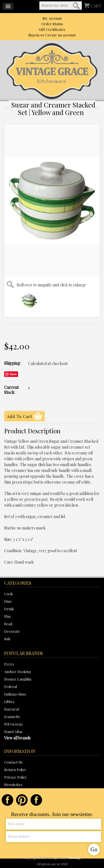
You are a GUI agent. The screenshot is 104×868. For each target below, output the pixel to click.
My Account (52, 18)
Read (8, 624)
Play (8, 616)
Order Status (52, 24)
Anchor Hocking (18, 671)
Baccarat (12, 709)
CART (96, 6)
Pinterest (22, 800)
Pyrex (9, 664)
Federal (11, 686)
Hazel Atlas (13, 731)
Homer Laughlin (18, 679)
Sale (7, 639)
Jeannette (12, 716)
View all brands (17, 738)
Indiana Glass (15, 694)
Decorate (12, 631)
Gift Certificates (52, 29)
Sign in (34, 35)
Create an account (60, 35)
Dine (8, 601)
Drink (9, 609)
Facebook (7, 800)
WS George (14, 724)
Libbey (10, 701)
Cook (9, 594)
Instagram (36, 800)
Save (13, 374)
